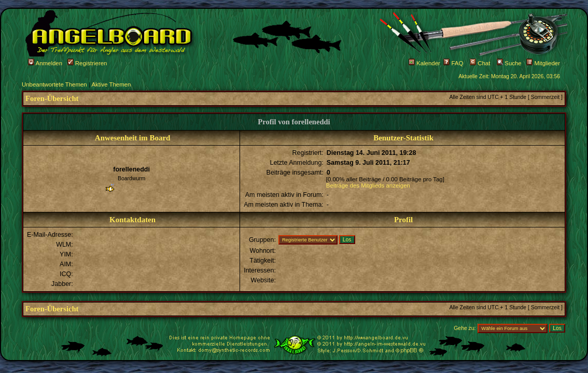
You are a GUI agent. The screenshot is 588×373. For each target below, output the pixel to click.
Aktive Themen (111, 84)
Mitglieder (543, 63)
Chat (480, 63)
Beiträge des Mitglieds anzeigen (368, 185)
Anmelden (45, 63)
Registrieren (87, 63)
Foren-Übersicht (52, 98)
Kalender (424, 63)
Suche (509, 63)
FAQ (453, 63)
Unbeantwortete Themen (54, 84)
